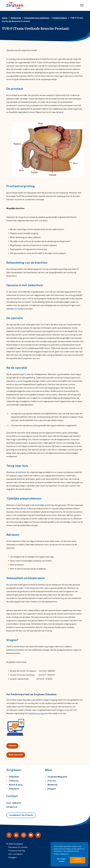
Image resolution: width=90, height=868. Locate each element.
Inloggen (52, 789)
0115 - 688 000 (14, 803)
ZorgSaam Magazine (57, 777)
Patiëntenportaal (36, 713)
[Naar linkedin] (16, 835)
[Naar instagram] (24, 835)
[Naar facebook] (9, 835)
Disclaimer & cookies (18, 847)
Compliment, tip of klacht (21, 815)
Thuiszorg (14, 781)
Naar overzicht (16, 755)
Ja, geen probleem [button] (78, 860)
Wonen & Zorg (16, 785)
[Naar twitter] (38, 835)
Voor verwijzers (16, 854)
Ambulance (14, 789)
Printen (12, 746)
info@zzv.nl (12, 807)
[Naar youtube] (31, 835)
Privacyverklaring (17, 851)
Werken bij (52, 785)
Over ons (52, 781)
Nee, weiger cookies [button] (61, 860)
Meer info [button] (65, 854)
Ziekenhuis (14, 777)
